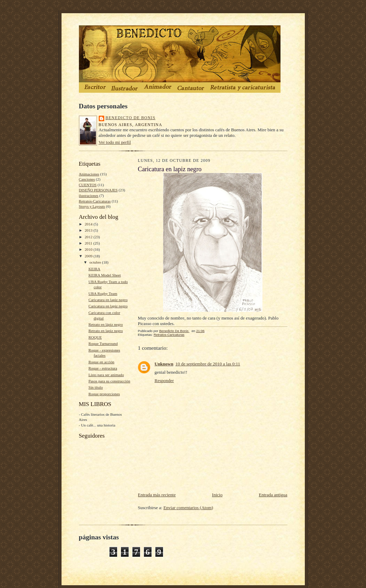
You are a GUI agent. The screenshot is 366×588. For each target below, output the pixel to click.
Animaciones (89, 174)
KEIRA (94, 269)
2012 (89, 237)
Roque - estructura (103, 368)
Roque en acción (101, 362)
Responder (164, 380)
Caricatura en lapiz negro (108, 300)
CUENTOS (88, 185)
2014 (89, 224)
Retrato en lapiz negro (105, 331)
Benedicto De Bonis (131, 118)
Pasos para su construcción (109, 381)
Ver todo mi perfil (115, 142)
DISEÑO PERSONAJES (98, 190)
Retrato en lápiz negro (105, 324)
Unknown (164, 364)
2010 (89, 249)
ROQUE (95, 337)
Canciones (87, 179)
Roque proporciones (104, 394)
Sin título (95, 387)
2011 (89, 243)
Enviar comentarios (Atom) (188, 508)
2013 (89, 230)
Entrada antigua (273, 495)
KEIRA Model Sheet (104, 275)
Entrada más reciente (157, 495)
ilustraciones (89, 196)
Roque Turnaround (103, 343)
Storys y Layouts (92, 206)
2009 (89, 256)
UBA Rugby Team (103, 293)
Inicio (217, 495)
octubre (96, 262)
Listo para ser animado (106, 375)
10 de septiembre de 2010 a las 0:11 (208, 364)
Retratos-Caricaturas (95, 201)
